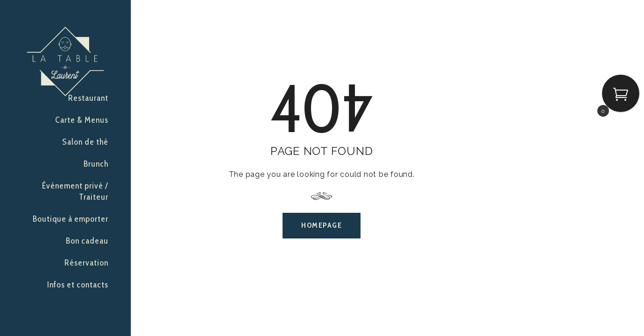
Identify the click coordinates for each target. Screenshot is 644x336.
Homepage (322, 225)
